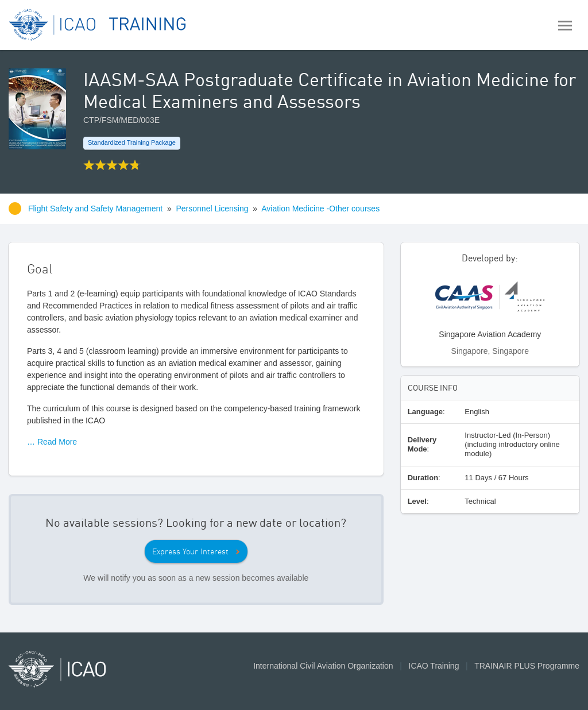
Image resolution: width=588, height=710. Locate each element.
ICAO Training (434, 666)
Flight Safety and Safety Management (96, 209)
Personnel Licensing (212, 209)
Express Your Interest (190, 551)
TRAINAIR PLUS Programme (527, 666)
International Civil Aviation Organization (323, 666)
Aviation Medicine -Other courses (320, 209)
